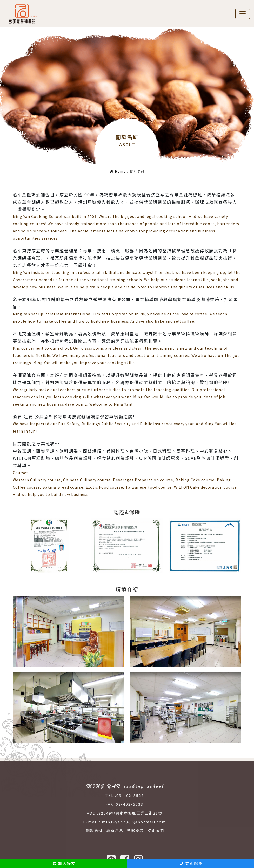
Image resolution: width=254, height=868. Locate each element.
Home (118, 169)
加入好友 (64, 863)
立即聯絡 (191, 863)
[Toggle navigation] (243, 13)
